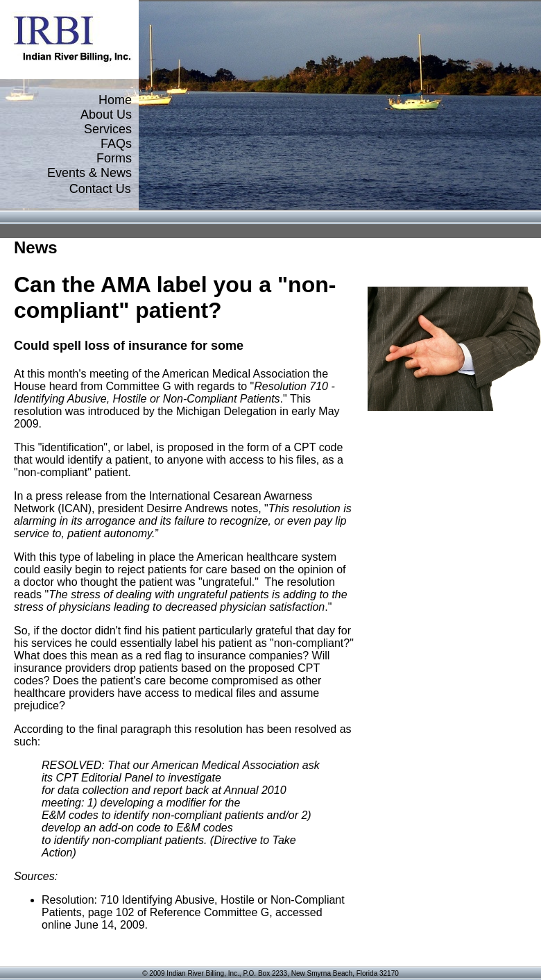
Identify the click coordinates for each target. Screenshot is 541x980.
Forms (114, 158)
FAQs (116, 144)
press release (69, 496)
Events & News (89, 173)
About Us (106, 115)
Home (115, 100)
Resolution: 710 (80, 900)
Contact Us (100, 189)
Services (108, 129)
